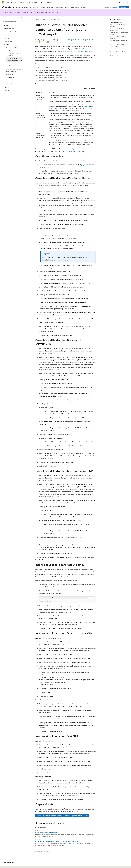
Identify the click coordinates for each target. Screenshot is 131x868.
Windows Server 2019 (79, 40)
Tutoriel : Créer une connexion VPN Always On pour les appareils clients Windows (62, 816)
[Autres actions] (94, 19)
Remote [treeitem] (6, 25)
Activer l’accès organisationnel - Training (47, 832)
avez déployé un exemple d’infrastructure (80, 51)
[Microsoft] (3, 2)
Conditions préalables (116, 23)
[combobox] (12, 22)
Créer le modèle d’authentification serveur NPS (119, 33)
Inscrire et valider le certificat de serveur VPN (118, 41)
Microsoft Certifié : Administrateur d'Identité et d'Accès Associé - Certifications (57, 841)
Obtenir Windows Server (112, 7)
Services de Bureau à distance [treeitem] (11, 32)
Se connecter (125, 2)
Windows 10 (52, 42)
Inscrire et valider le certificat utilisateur (118, 37)
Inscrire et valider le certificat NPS (119, 44)
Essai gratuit (125, 7)
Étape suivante (114, 46)
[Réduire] (21, 18)
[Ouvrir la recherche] (119, 2)
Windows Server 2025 (50, 40)
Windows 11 (43, 42)
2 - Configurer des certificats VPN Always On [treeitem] (15, 59)
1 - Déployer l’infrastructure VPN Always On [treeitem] (13, 53)
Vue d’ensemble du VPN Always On (75, 151)
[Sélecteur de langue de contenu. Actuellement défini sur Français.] (6, 865)
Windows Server (46, 19)
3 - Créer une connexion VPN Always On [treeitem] (14, 65)
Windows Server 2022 (64, 40)
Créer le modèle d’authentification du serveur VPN (119, 30)
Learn (37, 19)
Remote (55, 19)
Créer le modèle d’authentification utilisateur (119, 26)
